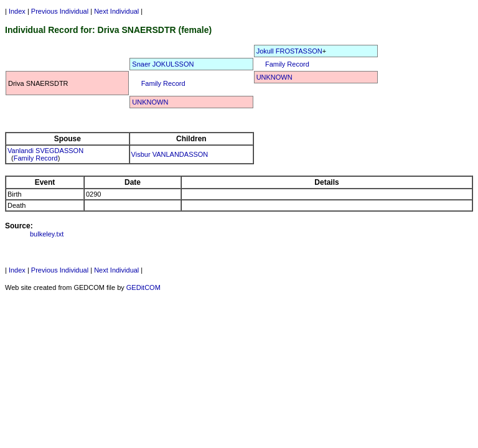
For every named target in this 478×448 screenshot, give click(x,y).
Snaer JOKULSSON (163, 64)
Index (17, 11)
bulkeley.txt (47, 234)
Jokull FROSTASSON (289, 51)
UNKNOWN (274, 77)
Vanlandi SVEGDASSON (45, 151)
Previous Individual (60, 11)
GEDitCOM (143, 287)
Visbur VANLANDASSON (170, 154)
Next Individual (116, 11)
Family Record (287, 64)
